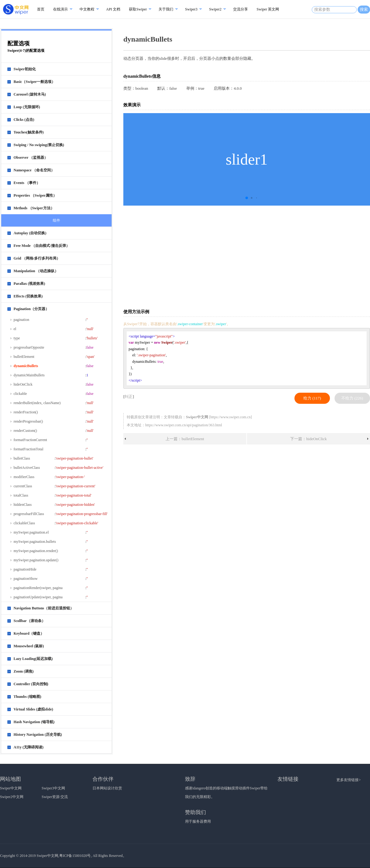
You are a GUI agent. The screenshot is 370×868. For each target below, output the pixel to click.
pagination (21, 320)
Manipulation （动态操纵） (36, 271)
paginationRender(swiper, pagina (38, 588)
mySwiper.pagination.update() (36, 560)
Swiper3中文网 (53, 788)
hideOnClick (23, 384)
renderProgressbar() (28, 421)
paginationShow (26, 579)
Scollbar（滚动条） (29, 621)
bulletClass (22, 458)
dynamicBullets (26, 366)
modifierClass (24, 477)
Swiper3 (191, 9)
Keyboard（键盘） (29, 633)
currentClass (23, 486)
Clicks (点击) (24, 120)
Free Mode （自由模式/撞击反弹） (42, 246)
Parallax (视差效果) (29, 284)
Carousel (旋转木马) (30, 94)
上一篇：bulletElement (185, 439)
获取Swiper (138, 9)
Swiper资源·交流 (55, 797)
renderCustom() (25, 431)
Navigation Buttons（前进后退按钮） (44, 608)
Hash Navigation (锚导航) (34, 722)
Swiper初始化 (25, 69)
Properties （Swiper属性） (35, 195)
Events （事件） (27, 183)
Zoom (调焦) (24, 671)
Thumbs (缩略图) (27, 697)
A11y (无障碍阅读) (29, 747)
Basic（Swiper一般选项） (34, 82)
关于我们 (166, 9)
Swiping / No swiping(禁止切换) (39, 145)
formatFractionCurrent (30, 440)
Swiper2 (215, 9)
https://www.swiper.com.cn (230, 417)
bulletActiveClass (27, 468)
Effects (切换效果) (28, 296)
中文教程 (87, 9)
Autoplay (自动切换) (30, 233)
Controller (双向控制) (31, 684)
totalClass (21, 495)
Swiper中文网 (11, 788)
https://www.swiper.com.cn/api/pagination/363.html (184, 425)
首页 (41, 9)
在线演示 (60, 9)
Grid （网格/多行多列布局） (37, 258)
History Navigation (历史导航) (38, 735)
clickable (20, 394)
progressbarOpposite (29, 347)
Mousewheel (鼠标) (29, 646)
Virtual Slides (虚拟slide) (33, 709)
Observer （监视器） (31, 158)
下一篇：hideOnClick (308, 439)
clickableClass (24, 523)
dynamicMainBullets (29, 375)
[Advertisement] (186, 257)
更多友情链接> (349, 780)
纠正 (129, 397)
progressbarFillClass (29, 514)
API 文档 (113, 9)
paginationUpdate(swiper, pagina (38, 597)
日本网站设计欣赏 (107, 788)
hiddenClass (23, 505)
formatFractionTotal (28, 449)
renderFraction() (26, 412)
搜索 (364, 9)
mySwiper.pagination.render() (36, 551)
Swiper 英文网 (268, 9)
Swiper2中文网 (12, 797)
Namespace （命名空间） (34, 170)
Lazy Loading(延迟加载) (33, 659)
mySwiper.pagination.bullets (35, 542)
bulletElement (24, 357)
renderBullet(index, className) (37, 403)
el (15, 329)
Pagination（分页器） (31, 309)
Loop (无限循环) (27, 107)
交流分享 (240, 9)
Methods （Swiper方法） (34, 208)
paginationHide (25, 569)
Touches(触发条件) (29, 132)
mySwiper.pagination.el (31, 532)
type (17, 338)
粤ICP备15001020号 (75, 856)
